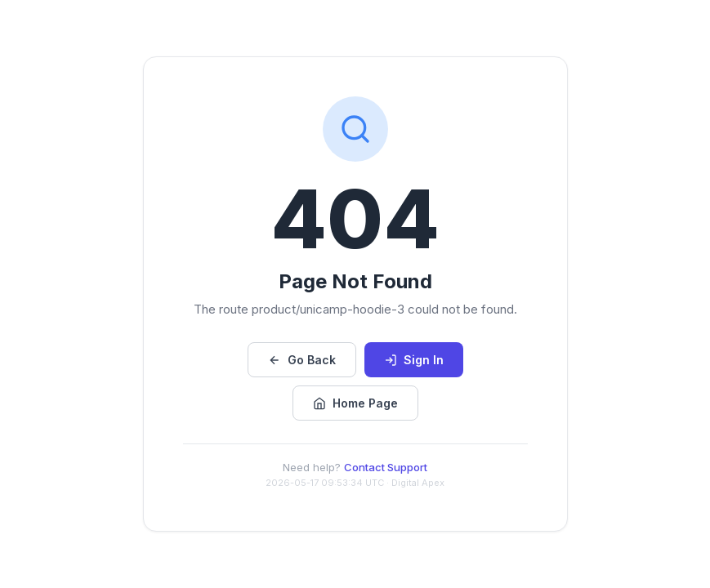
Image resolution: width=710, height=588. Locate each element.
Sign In (414, 360)
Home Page (355, 403)
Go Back (302, 360)
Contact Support (386, 467)
